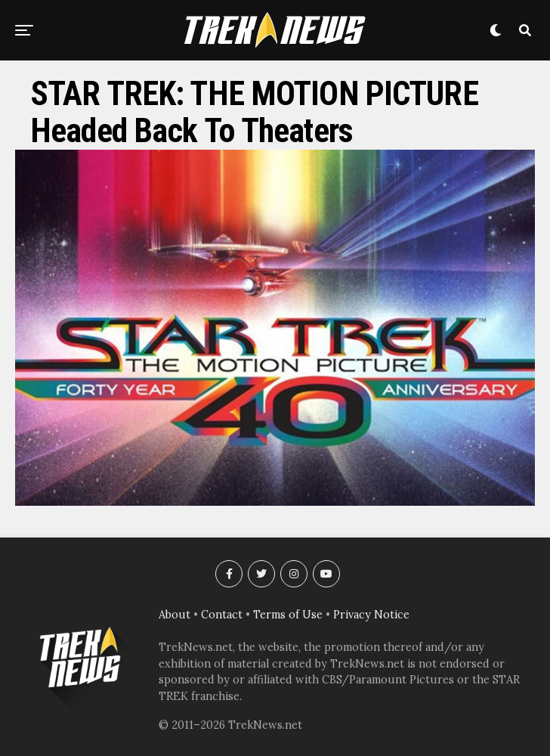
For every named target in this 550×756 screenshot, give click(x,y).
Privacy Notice (371, 615)
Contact (222, 615)
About (175, 615)
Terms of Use (288, 615)
